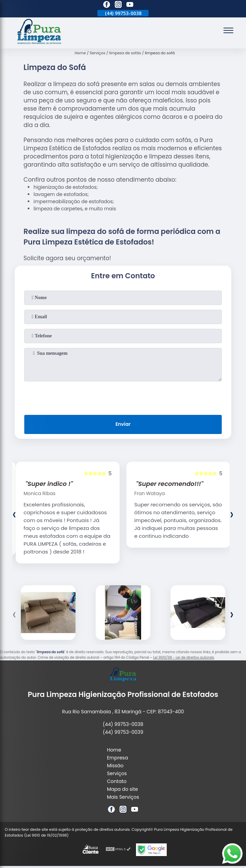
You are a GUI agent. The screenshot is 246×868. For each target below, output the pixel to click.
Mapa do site (122, 789)
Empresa (118, 758)
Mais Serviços (123, 797)
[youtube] (130, 5)
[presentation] (123, 397)
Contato (117, 781)
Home (114, 750)
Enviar (123, 424)
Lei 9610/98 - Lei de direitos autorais (183, 657)
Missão (115, 766)
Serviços (117, 773)
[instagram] (118, 5)
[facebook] (107, 5)
